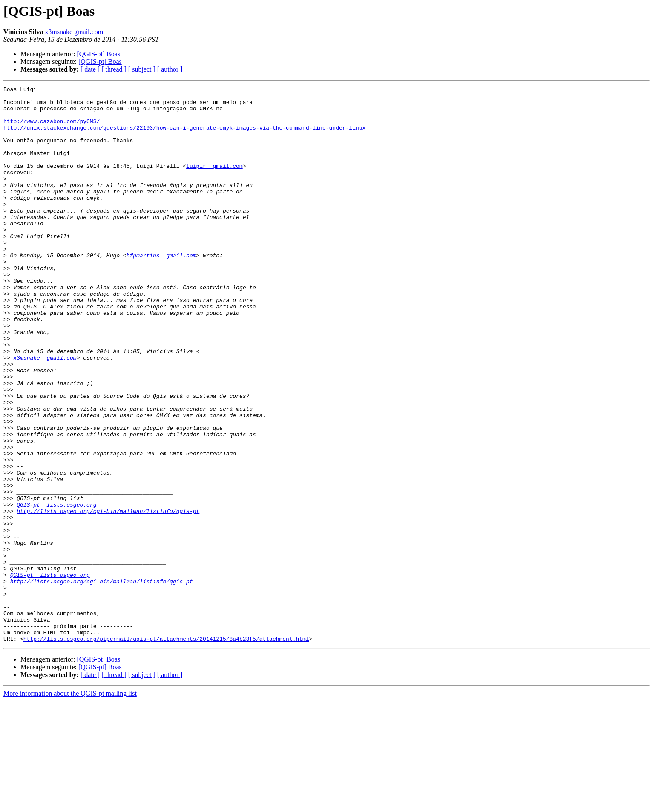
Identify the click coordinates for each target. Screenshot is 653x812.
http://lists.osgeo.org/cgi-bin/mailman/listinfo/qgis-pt (108, 596)
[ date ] (90, 69)
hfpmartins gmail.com (161, 290)
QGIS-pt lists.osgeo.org (56, 589)
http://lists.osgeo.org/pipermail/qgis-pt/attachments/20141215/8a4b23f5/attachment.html (166, 750)
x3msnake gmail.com (74, 32)
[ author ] (170, 69)
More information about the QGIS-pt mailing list (70, 805)
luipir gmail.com (214, 182)
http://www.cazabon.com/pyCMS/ (52, 129)
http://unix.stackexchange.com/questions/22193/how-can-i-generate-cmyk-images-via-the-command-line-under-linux (184, 136)
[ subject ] (142, 69)
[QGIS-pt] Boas (98, 54)
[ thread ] (114, 69)
